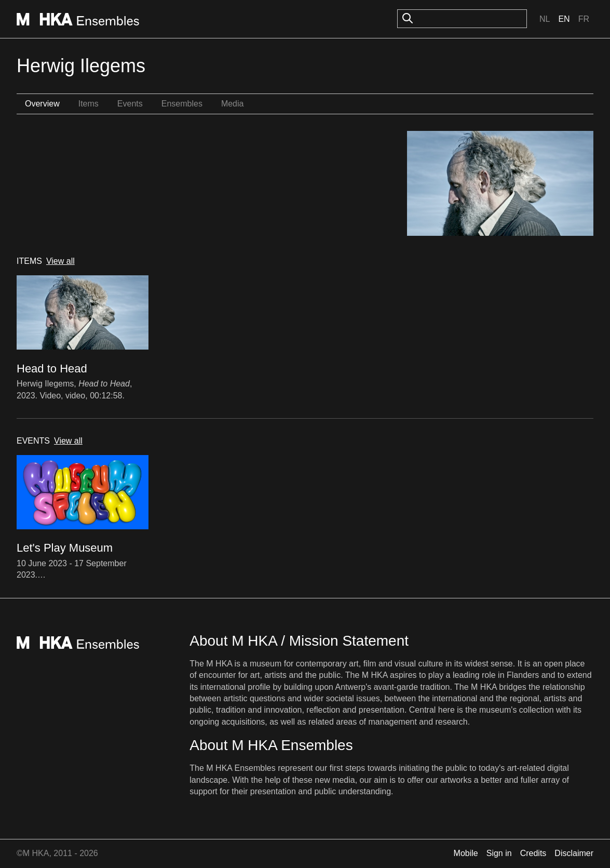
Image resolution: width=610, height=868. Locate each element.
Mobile (466, 853)
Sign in (499, 853)
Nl (545, 19)
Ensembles (182, 104)
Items (89, 104)
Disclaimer (574, 853)
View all (60, 261)
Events (130, 104)
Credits (533, 853)
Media (233, 104)
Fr (584, 19)
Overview (42, 104)
